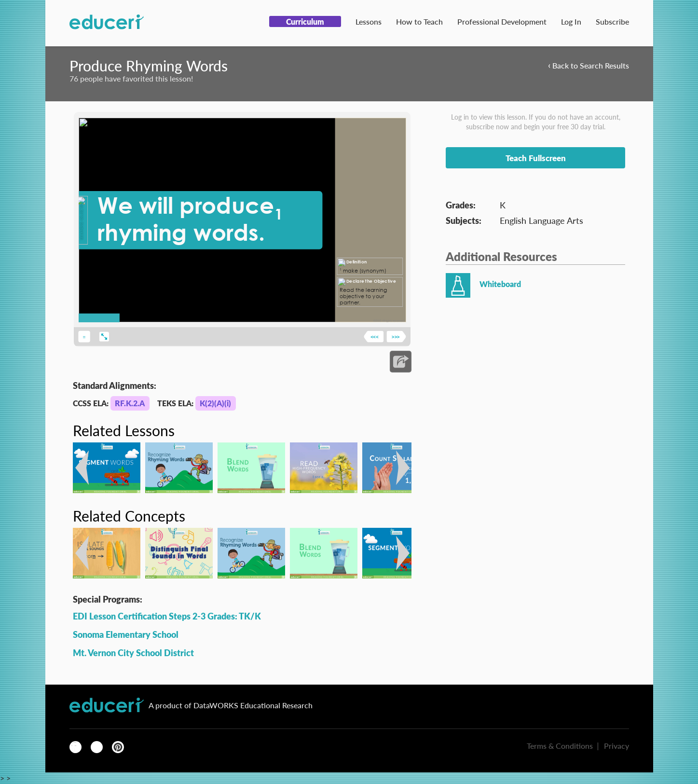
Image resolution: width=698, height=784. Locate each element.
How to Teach (419, 21)
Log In (571, 21)
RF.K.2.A (130, 403)
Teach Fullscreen (536, 158)
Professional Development (502, 21)
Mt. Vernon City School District (133, 653)
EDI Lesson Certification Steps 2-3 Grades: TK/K (167, 616)
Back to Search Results (589, 65)
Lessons (369, 21)
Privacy (616, 746)
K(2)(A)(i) (215, 403)
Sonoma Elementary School (126, 634)
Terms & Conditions (560, 746)
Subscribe (612, 21)
